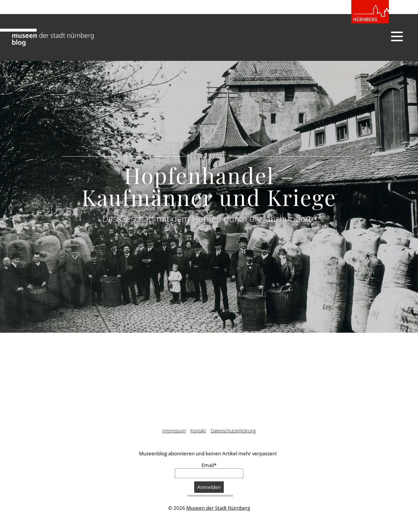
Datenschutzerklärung (233, 431)
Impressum (174, 431)
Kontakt (198, 431)
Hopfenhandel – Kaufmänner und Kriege (209, 186)
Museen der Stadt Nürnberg (218, 508)
